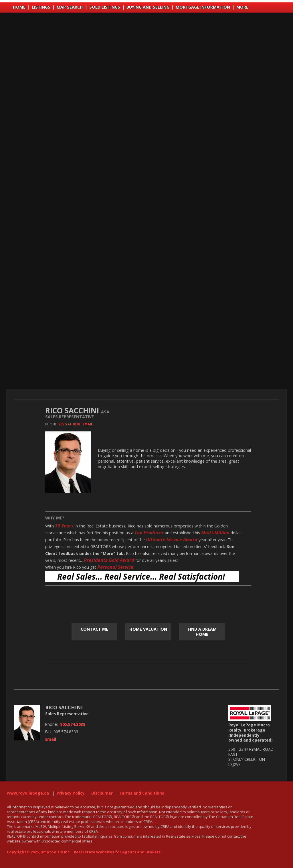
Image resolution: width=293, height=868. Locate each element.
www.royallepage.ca (28, 793)
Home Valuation (148, 629)
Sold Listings (105, 7)
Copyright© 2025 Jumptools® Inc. (39, 852)
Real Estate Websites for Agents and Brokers (117, 852)
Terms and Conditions (142, 793)
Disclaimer (102, 793)
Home (19, 7)
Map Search (70, 7)
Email (88, 424)
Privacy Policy (71, 793)
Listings (41, 7)
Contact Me (94, 629)
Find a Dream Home (202, 632)
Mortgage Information (203, 7)
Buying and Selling (148, 7)
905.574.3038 (69, 424)
